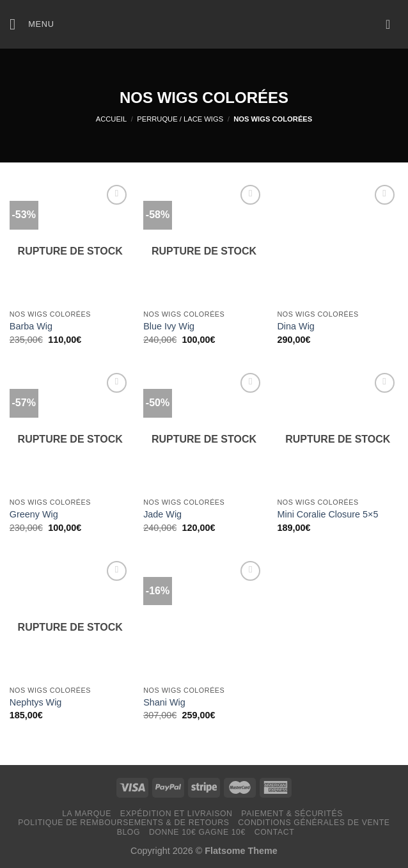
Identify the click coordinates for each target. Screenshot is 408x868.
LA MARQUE (87, 814)
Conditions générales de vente (314, 823)
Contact (275, 832)
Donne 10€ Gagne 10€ (197, 832)
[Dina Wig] (338, 242)
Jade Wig (162, 514)
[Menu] (32, 24)
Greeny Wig (34, 514)
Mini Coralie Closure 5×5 (327, 514)
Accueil (112, 119)
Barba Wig (31, 326)
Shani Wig (164, 702)
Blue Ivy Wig (169, 326)
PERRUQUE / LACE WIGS (180, 119)
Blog (129, 832)
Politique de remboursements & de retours (123, 823)
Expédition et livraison (177, 814)
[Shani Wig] (204, 619)
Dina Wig (295, 326)
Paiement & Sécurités (292, 814)
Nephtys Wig (36, 702)
